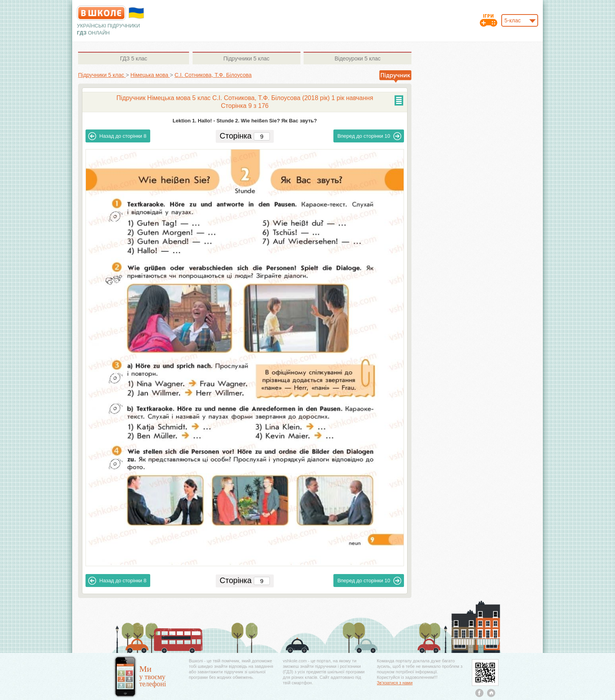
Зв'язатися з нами (395, 683)
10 (369, 136)
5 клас (134, 58)
